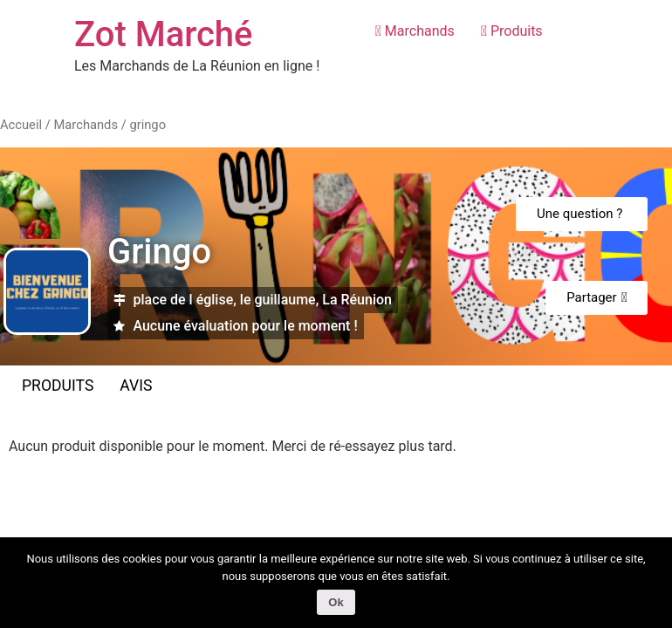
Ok (336, 602)
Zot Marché (164, 34)
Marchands (415, 31)
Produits (512, 31)
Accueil (21, 125)
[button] (582, 214)
